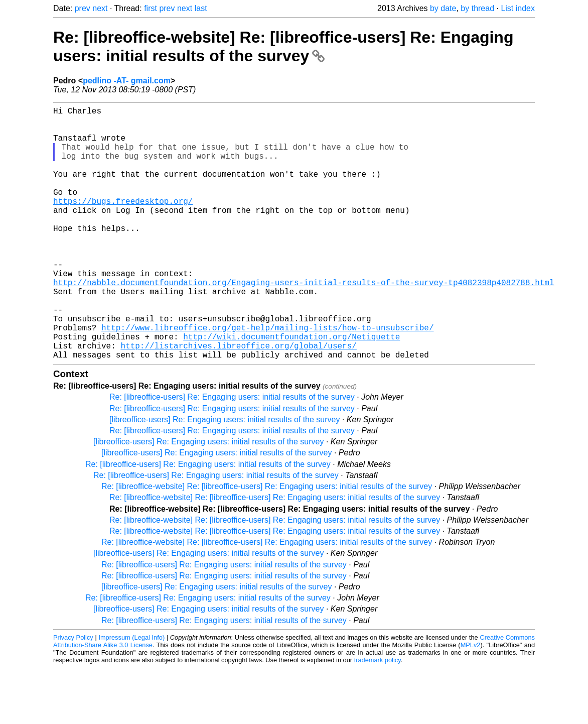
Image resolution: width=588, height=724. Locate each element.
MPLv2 (471, 701)
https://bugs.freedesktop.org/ (123, 223)
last (201, 8)
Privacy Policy (73, 694)
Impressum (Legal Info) (131, 694)
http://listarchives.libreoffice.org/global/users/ (238, 400)
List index (518, 8)
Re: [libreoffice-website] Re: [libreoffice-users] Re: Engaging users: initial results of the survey (283, 46)
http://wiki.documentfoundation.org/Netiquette (291, 389)
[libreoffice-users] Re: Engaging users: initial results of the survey (225, 476)
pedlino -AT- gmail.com (127, 81)
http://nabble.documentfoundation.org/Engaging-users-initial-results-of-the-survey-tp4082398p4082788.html (304, 322)
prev (83, 8)
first (151, 8)
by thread (477, 8)
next (100, 8)
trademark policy (378, 716)
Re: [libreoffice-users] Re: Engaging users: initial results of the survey (232, 453)
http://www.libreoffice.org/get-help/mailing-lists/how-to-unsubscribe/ (267, 378)
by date (443, 8)
